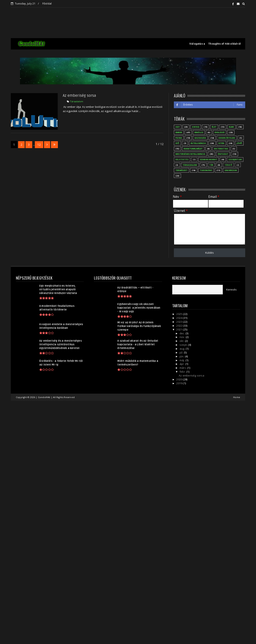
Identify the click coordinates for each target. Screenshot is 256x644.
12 (39, 145)
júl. (182, 352)
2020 (180, 379)
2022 (180, 326)
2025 (180, 314)
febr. (183, 372)
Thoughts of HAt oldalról (225, 44)
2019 (180, 383)
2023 (180, 322)
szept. (184, 345)
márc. (183, 368)
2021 (180, 329)
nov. (183, 337)
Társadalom (77, 101)
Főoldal (47, 3)
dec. (183, 333)
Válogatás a (197, 44)
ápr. (182, 364)
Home (237, 397)
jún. (182, 356)
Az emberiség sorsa (79, 96)
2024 (180, 318)
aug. (183, 349)
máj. (183, 360)
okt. (182, 341)
